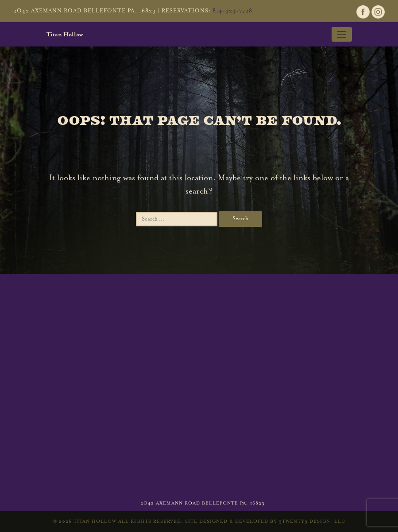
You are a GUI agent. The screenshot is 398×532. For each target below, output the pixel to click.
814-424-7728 (232, 11)
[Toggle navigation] (342, 34)
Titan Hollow (65, 35)
